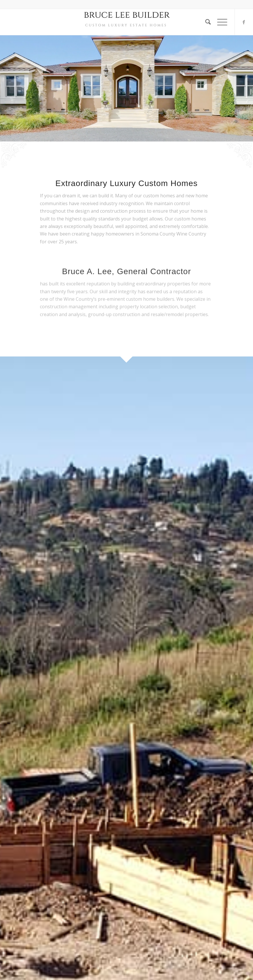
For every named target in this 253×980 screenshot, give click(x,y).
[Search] (205, 22)
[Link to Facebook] (244, 22)
